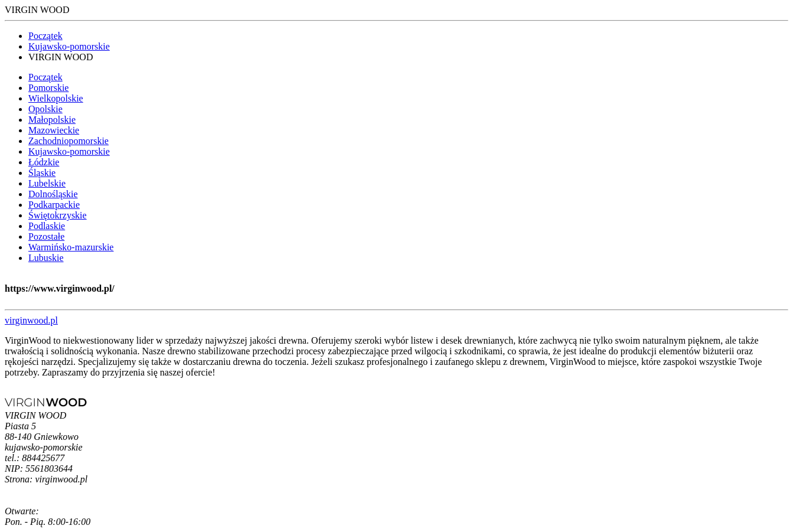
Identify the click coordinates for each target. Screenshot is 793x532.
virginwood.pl (31, 320)
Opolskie (45, 109)
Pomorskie (48, 88)
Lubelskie (47, 183)
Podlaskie (47, 226)
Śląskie (42, 173)
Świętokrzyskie (58, 215)
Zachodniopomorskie (68, 141)
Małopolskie (52, 120)
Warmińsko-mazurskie (71, 247)
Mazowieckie (54, 130)
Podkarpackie (54, 205)
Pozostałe (46, 236)
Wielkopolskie (56, 98)
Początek (45, 36)
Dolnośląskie (53, 194)
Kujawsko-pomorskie (69, 46)
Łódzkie (44, 162)
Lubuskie (46, 258)
